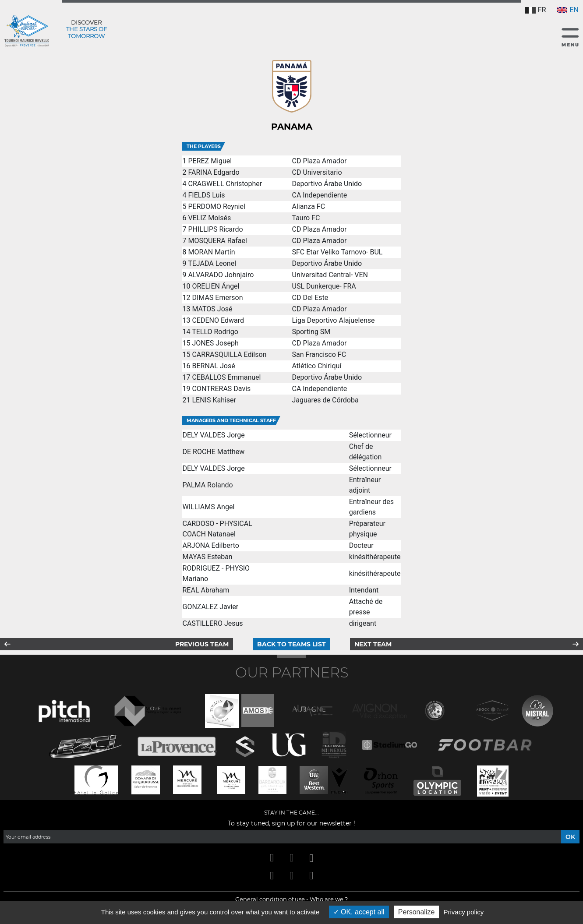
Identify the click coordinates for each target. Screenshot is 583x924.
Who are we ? (329, 899)
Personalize (417, 912)
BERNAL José (213, 366)
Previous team (202, 644)
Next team (373, 644)
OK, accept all (359, 912)
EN (568, 10)
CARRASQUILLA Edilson (229, 354)
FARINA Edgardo (214, 172)
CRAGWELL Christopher (225, 184)
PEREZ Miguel (210, 161)
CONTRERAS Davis (221, 389)
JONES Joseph (215, 343)
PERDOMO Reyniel (216, 206)
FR (536, 10)
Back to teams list (291, 644)
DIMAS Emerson (217, 298)
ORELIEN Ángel (216, 286)
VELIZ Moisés (209, 218)
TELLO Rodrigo (215, 332)
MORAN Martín (211, 252)
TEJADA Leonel (212, 263)
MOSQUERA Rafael (217, 241)
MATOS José (212, 309)
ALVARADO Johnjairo (221, 275)
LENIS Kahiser (214, 400)
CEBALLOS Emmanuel (226, 377)
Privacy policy (464, 912)
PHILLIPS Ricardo (215, 229)
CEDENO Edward (218, 320)
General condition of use (270, 899)
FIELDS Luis (206, 195)
